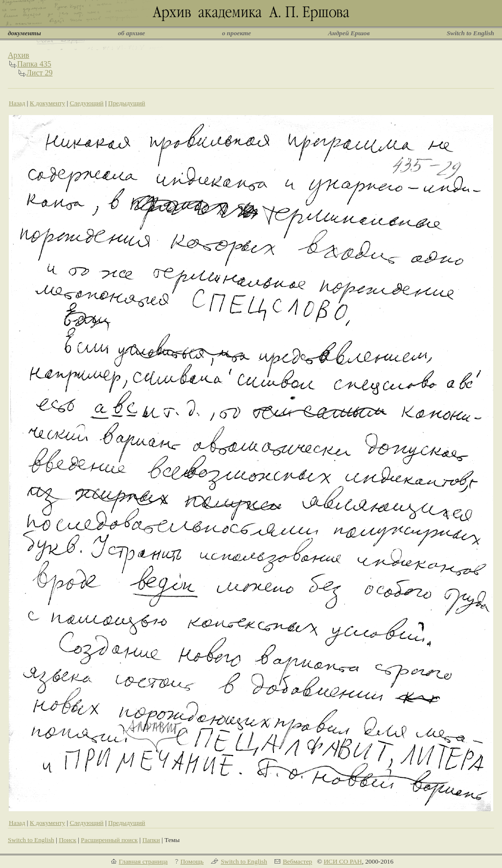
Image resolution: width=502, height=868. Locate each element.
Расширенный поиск (109, 840)
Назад (17, 103)
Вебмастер (297, 861)
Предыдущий (127, 103)
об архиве (132, 33)
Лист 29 (40, 73)
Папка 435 (34, 64)
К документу (47, 103)
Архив (19, 55)
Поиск (68, 840)
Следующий (86, 103)
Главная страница (143, 861)
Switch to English (470, 33)
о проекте (237, 33)
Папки (151, 840)
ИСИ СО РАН (342, 861)
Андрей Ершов (349, 33)
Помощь (192, 861)
